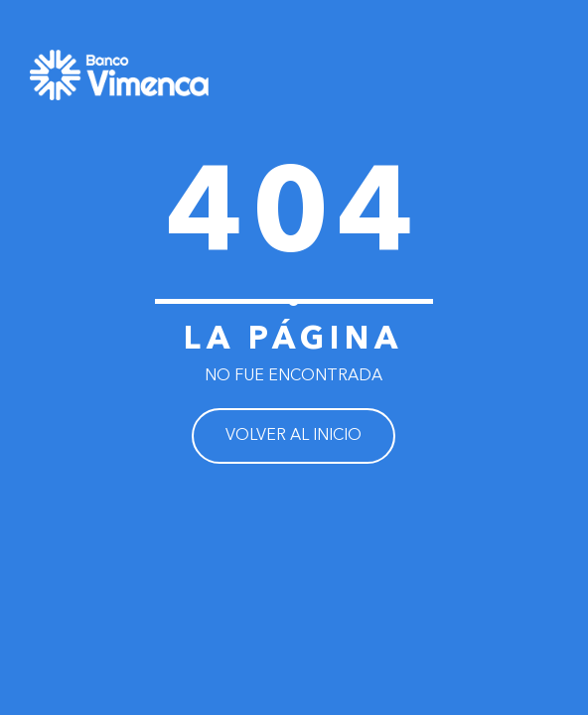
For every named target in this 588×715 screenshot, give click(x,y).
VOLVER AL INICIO (294, 436)
